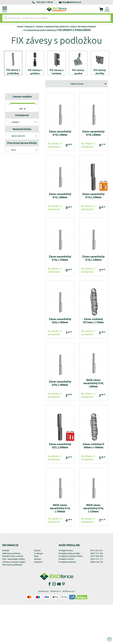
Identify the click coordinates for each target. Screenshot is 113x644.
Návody (38, 598)
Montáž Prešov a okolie (13, 595)
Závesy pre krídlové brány (83, 27)
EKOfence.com (69, 630)
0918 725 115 (97, 598)
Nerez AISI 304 (18, 175)
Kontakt (6, 590)
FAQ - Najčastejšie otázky (14, 598)
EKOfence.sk (43, 630)
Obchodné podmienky (12, 604)
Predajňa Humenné (67, 601)
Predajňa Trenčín (66, 598)
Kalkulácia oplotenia (11, 593)
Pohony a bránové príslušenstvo (52, 27)
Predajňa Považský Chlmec (71, 595)
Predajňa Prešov (66, 590)
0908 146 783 (97, 601)
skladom (15, 161)
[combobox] (56, 18)
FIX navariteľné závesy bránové (40, 30)
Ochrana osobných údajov (14, 601)
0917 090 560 (97, 595)
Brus (14, 189)
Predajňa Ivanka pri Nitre (70, 593)
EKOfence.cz (56, 630)
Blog (36, 595)
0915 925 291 (97, 590)
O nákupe (39, 593)
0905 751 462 (97, 593)
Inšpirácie (38, 601)
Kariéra (37, 590)
